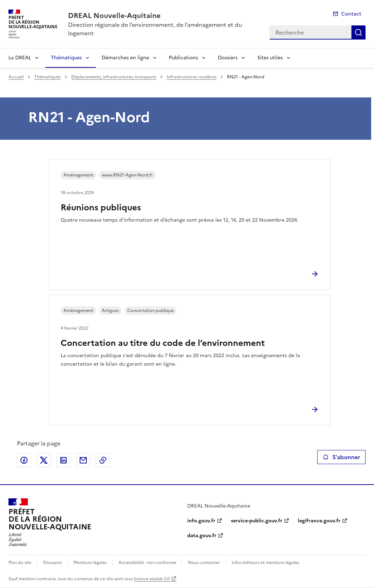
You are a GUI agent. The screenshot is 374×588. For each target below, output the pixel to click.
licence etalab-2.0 (152, 579)
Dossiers (228, 58)
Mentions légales (90, 563)
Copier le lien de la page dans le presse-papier (103, 460)
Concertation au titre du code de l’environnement (163, 343)
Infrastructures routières (192, 77)
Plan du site (20, 563)
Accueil (16, 77)
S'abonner (341, 457)
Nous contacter (204, 563)
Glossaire (52, 563)
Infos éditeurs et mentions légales (265, 563)
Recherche (358, 32)
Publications (183, 58)
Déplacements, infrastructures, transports (114, 77)
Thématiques (66, 58)
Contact (351, 14)
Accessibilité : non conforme (147, 563)
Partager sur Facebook (24, 460)
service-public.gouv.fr (257, 521)
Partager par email (83, 460)
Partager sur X (44, 460)
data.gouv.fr (202, 536)
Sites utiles (270, 58)
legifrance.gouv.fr (319, 521)
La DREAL (20, 58)
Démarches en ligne (125, 58)
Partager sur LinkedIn (63, 460)
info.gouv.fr (201, 521)
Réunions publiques (101, 208)
